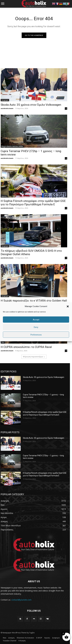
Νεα (3, 342)
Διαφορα (5, 100)
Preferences (36, 335)
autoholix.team (7, 108)
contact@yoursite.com (21, 600)
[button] (68, 306)
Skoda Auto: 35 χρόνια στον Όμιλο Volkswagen (31, 105)
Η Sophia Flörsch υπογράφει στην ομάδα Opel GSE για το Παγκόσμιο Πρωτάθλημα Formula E (33, 203)
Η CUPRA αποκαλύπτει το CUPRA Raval (26, 347)
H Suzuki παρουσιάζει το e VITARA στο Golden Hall (34, 301)
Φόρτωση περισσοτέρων (34, 357)
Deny (36, 327)
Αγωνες (4, 196)
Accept (36, 320)
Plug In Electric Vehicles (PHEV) (12, 146)
